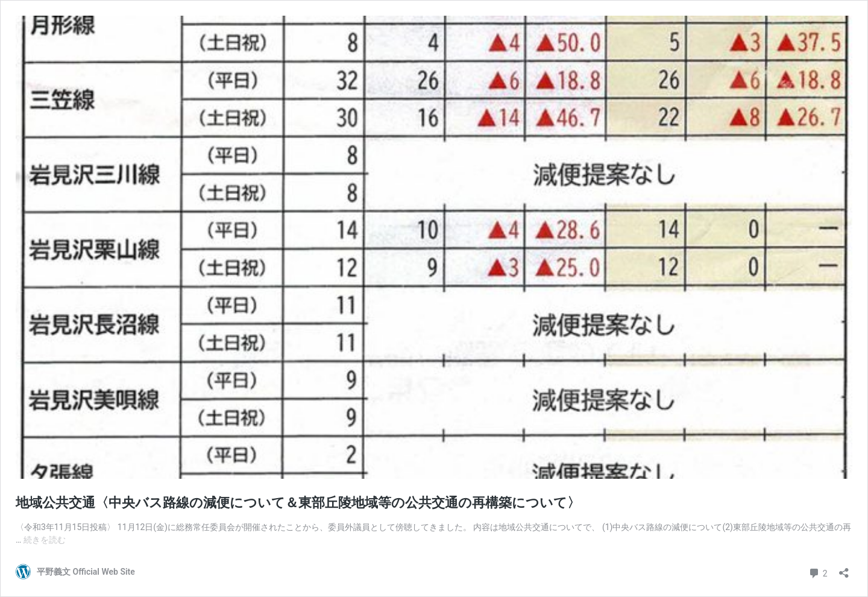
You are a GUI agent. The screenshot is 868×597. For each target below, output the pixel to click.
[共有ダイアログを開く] (844, 569)
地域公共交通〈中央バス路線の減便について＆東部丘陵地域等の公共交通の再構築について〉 (298, 503)
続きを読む (45, 540)
